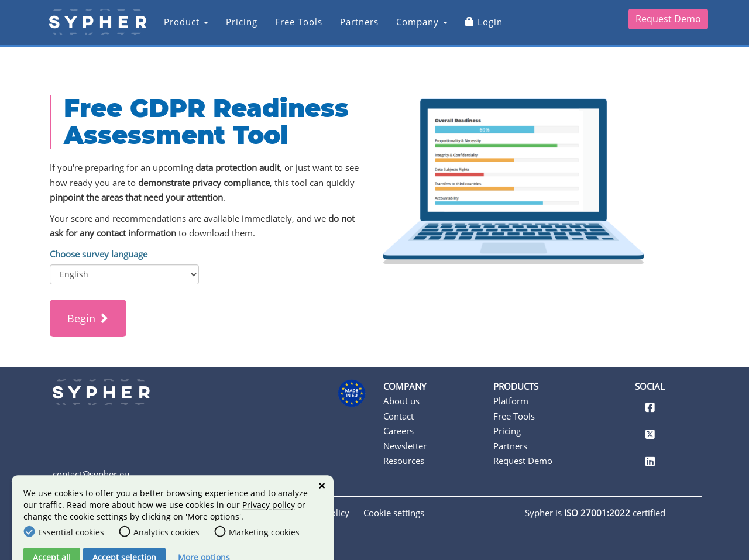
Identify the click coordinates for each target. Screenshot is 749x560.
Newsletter (405, 446)
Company (414, 28)
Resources (404, 461)
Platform (511, 401)
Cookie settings (394, 513)
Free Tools (291, 28)
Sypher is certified (595, 513)
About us (401, 401)
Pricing (233, 28)
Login (476, 28)
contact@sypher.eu (91, 474)
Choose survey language (99, 254)
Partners (351, 28)
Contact (398, 416)
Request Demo (668, 25)
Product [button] (178, 28)
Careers (398, 431)
